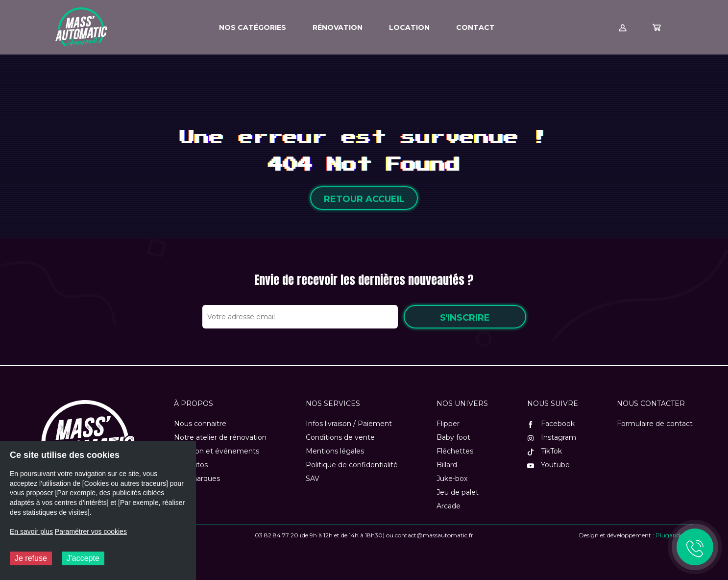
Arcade (449, 506)
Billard (447, 465)
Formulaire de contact (655, 424)
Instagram (552, 437)
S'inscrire (465, 318)
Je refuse (31, 558)
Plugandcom (674, 535)
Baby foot (453, 437)
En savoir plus (31, 531)
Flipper (448, 424)
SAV (313, 479)
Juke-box (452, 479)
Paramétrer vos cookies (91, 531)
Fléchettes (455, 451)
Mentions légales (335, 451)
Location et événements (217, 451)
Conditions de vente (340, 437)
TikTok (545, 451)
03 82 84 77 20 (277, 535)
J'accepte (83, 558)
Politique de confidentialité (352, 465)
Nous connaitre (200, 424)
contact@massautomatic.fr (434, 535)
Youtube (548, 465)
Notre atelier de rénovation (220, 437)
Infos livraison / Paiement (349, 424)
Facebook (551, 424)
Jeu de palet (458, 492)
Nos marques (197, 479)
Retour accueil (364, 199)
